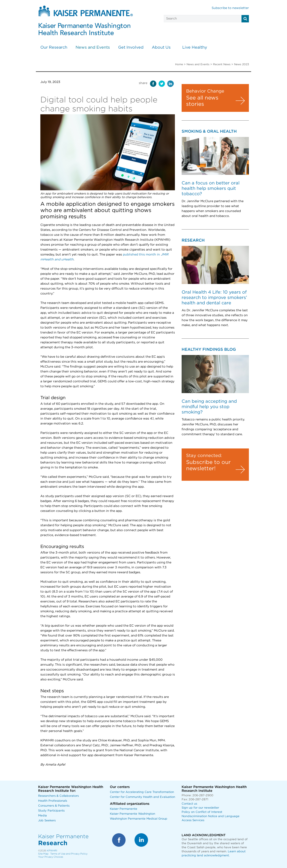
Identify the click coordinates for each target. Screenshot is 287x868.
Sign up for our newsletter (200, 808)
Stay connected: (204, 456)
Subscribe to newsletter (230, 8)
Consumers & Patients (54, 806)
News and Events (93, 48)
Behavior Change (205, 91)
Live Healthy (195, 48)
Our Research (54, 48)
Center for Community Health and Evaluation (142, 797)
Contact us (189, 804)
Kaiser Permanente (124, 809)
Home (179, 64)
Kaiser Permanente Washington (133, 814)
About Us (161, 48)
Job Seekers (47, 821)
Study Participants (51, 811)
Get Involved (131, 48)
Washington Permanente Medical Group (139, 819)
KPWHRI (52, 851)
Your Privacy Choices (51, 857)
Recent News (222, 64)
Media (42, 816)
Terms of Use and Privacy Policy (69, 854)
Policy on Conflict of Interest (202, 812)
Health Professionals (53, 801)
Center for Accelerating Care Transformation (142, 792)
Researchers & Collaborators (58, 796)
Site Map (43, 854)
